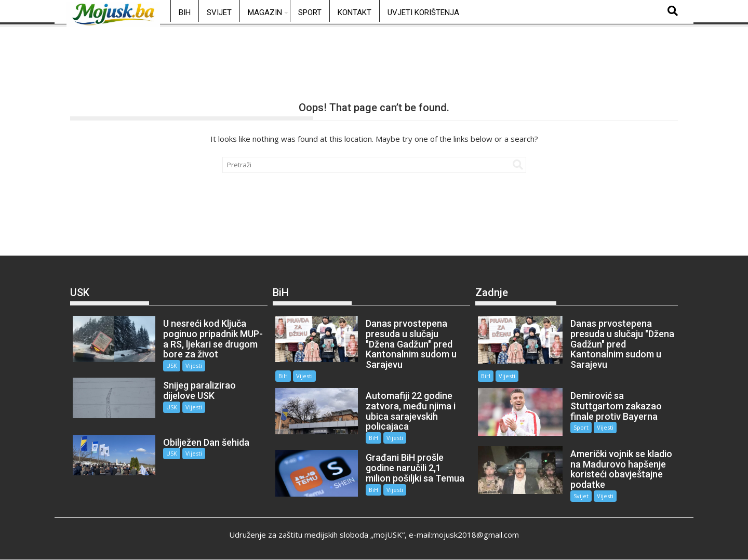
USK (172, 365)
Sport (310, 12)
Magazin (265, 12)
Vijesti (194, 365)
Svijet (219, 12)
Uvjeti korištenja (423, 12)
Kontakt (355, 12)
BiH (185, 12)
